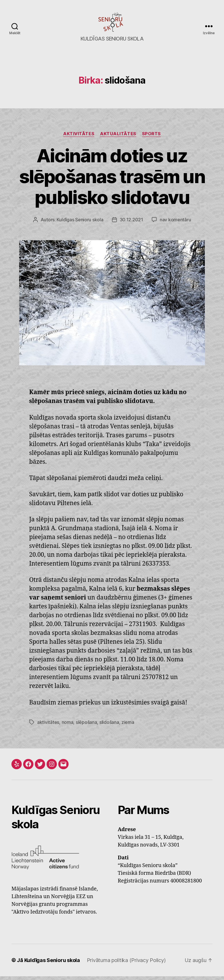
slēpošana (86, 726)
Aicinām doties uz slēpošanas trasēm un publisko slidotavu (112, 180)
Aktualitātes (118, 137)
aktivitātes (48, 726)
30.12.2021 (131, 224)
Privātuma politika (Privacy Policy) (126, 964)
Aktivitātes (79, 137)
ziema (128, 726)
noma (68, 726)
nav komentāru (175, 224)
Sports (151, 137)
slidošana (109, 726)
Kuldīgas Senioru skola (80, 224)
